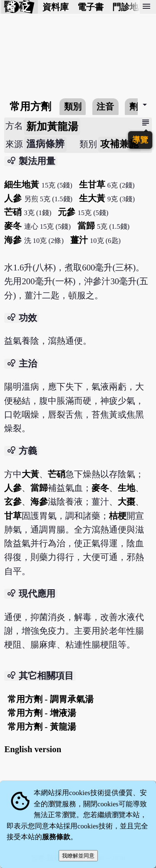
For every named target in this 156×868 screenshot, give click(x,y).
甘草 (13, 516)
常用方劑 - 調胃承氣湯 (50, 699)
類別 (73, 106)
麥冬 (13, 226)
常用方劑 (30, 106)
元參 (67, 212)
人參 (13, 198)
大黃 (30, 474)
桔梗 (118, 516)
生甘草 (92, 184)
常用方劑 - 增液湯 (42, 713)
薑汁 (79, 240)
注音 (105, 106)
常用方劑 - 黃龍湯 (42, 727)
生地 (126, 488)
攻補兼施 (119, 144)
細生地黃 (22, 184)
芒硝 (13, 212)
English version (33, 749)
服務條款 (56, 837)
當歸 (86, 226)
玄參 (13, 502)
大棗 (126, 502)
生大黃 (92, 198)
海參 (13, 240)
